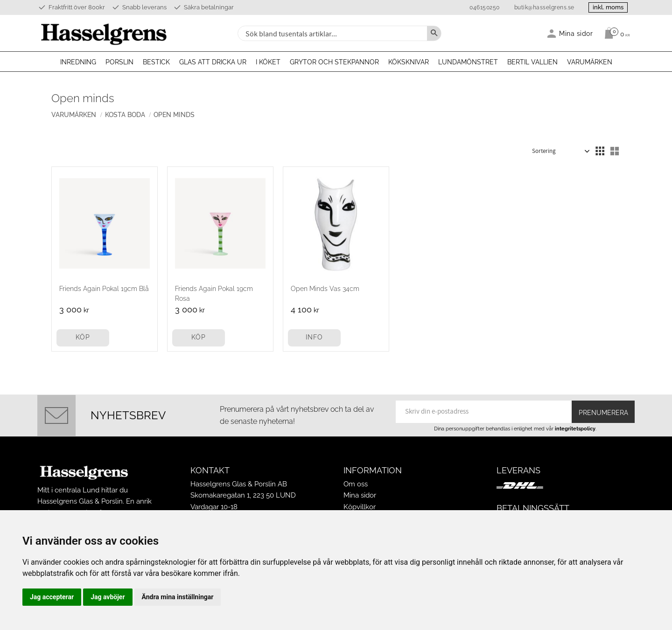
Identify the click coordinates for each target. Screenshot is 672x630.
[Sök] (434, 33)
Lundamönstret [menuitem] (468, 62)
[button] (600, 151)
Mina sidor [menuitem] (576, 33)
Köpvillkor (360, 507)
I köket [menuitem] (268, 62)
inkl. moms (608, 7)
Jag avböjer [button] (108, 597)
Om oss (356, 484)
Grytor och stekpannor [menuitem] (334, 62)
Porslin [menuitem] (119, 62)
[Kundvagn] (615, 33)
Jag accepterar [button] (52, 597)
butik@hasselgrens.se (543, 7)
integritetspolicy (575, 429)
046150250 (484, 7)
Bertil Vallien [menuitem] (532, 62)
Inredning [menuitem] (78, 62)
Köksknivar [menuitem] (409, 62)
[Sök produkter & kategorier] (331, 33)
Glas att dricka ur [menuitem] (213, 62)
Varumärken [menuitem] (590, 62)
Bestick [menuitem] (156, 62)
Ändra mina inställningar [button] (178, 597)
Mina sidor (360, 495)
